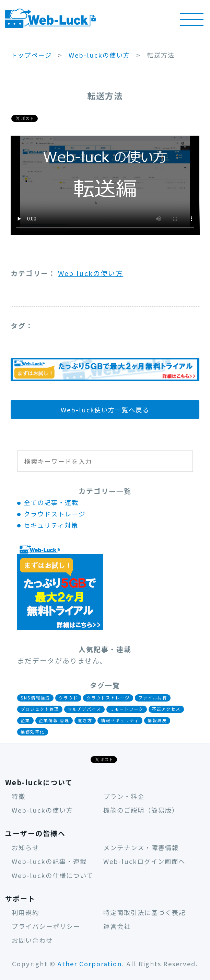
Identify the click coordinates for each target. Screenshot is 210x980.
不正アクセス (166, 709)
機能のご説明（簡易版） (141, 810)
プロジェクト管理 (40, 709)
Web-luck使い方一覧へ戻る (105, 410)
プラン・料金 (124, 796)
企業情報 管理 (54, 720)
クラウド (68, 698)
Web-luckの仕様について (52, 875)
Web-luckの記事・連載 (49, 861)
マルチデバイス (84, 709)
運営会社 (117, 926)
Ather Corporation (90, 964)
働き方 (85, 720)
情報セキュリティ (120, 720)
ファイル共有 (153, 698)
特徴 (19, 796)
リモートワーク (127, 709)
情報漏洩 (157, 720)
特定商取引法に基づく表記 (144, 912)
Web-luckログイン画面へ (144, 861)
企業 (25, 720)
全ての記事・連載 (51, 502)
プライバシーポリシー (46, 926)
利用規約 (25, 912)
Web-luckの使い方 (91, 273)
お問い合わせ (32, 940)
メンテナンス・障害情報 (141, 847)
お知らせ (25, 847)
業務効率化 (33, 732)
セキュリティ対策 (51, 525)
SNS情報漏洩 (35, 698)
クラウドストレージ (55, 514)
